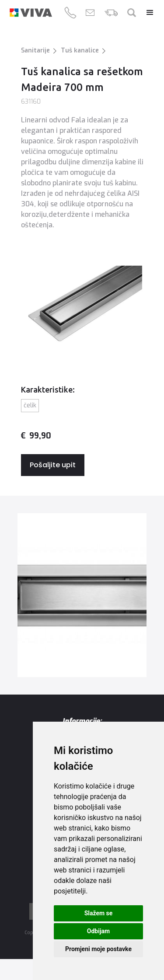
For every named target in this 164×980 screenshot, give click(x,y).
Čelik (30, 405)
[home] (31, 13)
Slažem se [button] (99, 913)
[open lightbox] (82, 595)
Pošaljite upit (53, 465)
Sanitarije (35, 50)
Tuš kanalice (80, 50)
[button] (146, 13)
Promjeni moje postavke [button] (98, 949)
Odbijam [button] (98, 931)
